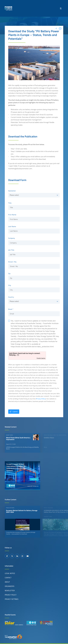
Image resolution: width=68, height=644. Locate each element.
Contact (8, 578)
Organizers (10, 586)
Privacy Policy (41, 399)
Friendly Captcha (41, 358)
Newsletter (10, 591)
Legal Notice (10, 573)
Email (10, 309)
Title (10, 203)
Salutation (12, 191)
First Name (12, 215)
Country (11, 297)
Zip (9, 274)
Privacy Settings (12, 599)
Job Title (11, 250)
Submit (13, 412)
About (7, 582)
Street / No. (13, 262)
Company (12, 238)
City (10, 285)
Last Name (12, 227)
